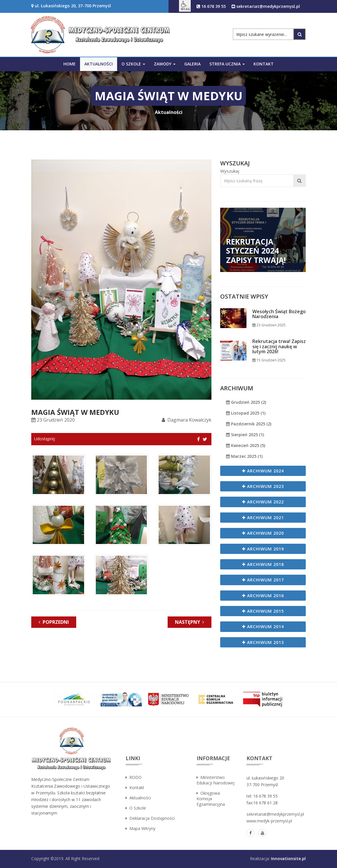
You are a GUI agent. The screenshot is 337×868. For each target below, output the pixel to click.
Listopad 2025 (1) (246, 413)
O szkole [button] (133, 64)
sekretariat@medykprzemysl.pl (265, 6)
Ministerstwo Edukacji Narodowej (216, 780)
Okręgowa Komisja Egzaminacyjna (211, 799)
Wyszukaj (230, 171)
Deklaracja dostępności (150, 818)
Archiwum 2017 (263, 580)
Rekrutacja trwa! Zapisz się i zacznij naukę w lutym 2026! (279, 347)
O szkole (136, 808)
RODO (134, 777)
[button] (184, 6)
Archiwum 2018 (263, 564)
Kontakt (264, 64)
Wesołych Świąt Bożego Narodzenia (279, 314)
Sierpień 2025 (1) (245, 435)
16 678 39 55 (211, 6)
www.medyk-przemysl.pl (269, 821)
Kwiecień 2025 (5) (246, 445)
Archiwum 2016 (263, 596)
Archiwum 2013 (263, 642)
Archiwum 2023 (263, 486)
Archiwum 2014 (263, 627)
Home (70, 64)
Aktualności (99, 64)
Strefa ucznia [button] (227, 64)
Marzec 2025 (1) (244, 456)
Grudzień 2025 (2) (246, 402)
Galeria (192, 64)
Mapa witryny (140, 828)
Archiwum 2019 (263, 549)
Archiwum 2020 (263, 533)
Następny (190, 622)
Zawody (165, 64)
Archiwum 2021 (263, 518)
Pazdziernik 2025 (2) (249, 424)
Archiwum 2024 (263, 471)
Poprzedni (54, 622)
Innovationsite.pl (288, 859)
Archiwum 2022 (263, 502)
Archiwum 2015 (263, 611)
